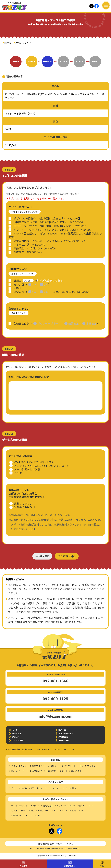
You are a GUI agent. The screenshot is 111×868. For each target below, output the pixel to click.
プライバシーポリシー (64, 749)
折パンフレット (69, 766)
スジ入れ (19, 292)
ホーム (15, 730)
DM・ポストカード (20, 771)
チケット (64, 771)
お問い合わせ (70, 866)
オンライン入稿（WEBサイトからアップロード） (43, 466)
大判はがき (37, 771)
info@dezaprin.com (55, 716)
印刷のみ (35, 806)
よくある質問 (17, 740)
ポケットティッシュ (40, 788)
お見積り (23, 866)
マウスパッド (58, 788)
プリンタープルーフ (49, 323)
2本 (46, 284)
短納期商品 (48, 806)
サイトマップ (43, 749)
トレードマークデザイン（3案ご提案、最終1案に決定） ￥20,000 (52, 230)
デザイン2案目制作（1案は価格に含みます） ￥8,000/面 (47, 218)
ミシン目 (19, 284)
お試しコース (44, 810)
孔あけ (17, 288)
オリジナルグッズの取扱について (69, 810)
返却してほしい (23, 503)
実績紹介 (16, 737)
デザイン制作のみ (19, 806)
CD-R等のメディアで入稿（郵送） (34, 462)
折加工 (17, 280)
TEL (102, 866)
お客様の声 (63, 737)
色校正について (18, 313)
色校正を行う (21, 323)
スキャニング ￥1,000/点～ (31, 244)
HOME (8, 43)
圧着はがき (51, 771)
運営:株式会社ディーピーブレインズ (56, 844)
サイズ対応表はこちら (50, 280)
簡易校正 (74, 323)
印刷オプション (85, 806)
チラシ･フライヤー (20, 766)
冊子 (82, 766)
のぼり (24, 788)
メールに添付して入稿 (27, 469)
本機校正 (91, 323)
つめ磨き (72, 788)
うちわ (14, 788)
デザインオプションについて (25, 212)
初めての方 (17, 733)
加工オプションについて (23, 274)
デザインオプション (66, 806)
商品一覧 (62, 730)
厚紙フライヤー (39, 766)
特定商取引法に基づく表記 (20, 749)
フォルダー (92, 766)
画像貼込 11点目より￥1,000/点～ (35, 248)
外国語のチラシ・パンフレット (26, 815)
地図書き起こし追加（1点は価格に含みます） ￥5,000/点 (48, 222)
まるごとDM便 (28, 810)
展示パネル (76, 771)
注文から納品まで (66, 733)
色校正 (14, 810)
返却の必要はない (25, 507)
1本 (34, 284)
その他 (18, 473)
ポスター (54, 766)
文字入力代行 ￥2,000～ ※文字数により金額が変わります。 (51, 241)
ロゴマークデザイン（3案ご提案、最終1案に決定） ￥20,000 (50, 226)
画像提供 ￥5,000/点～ (28, 252)
